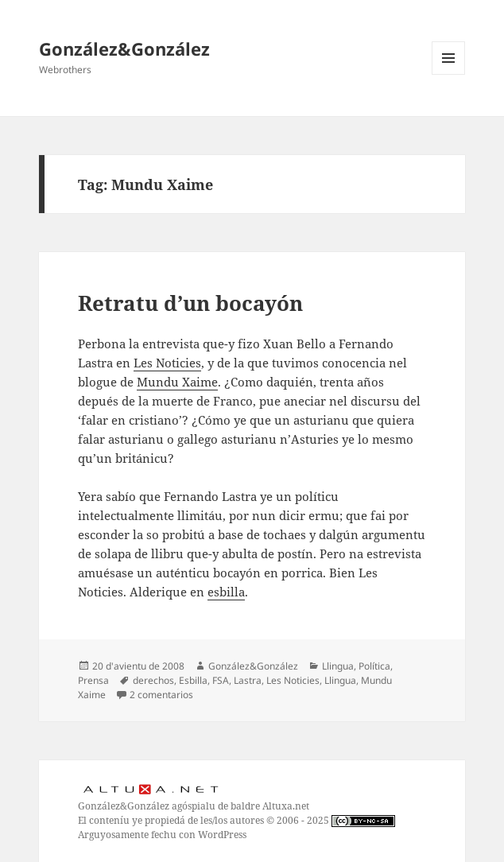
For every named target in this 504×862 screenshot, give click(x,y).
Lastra (248, 680)
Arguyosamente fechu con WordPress (162, 835)
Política (374, 666)
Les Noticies (167, 363)
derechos (153, 680)
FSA (221, 680)
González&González (124, 49)
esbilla (226, 592)
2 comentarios (161, 695)
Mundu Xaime (177, 382)
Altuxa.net (286, 806)
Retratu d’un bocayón (190, 303)
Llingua (338, 666)
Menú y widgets (449, 74)
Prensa (93, 680)
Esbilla (193, 680)
